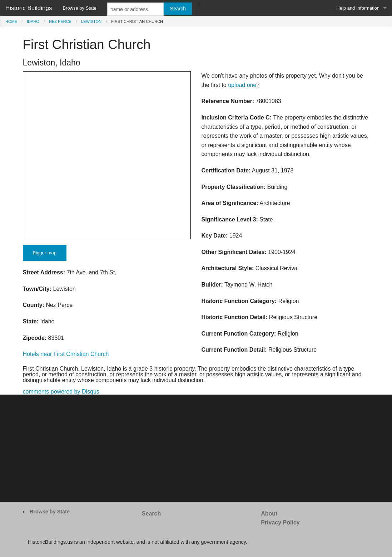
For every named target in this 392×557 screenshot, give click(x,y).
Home (11, 21)
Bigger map (45, 253)
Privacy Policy (280, 522)
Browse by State (80, 8)
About (269, 514)
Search (151, 514)
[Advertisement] (196, 448)
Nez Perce (60, 21)
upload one (242, 85)
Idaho (33, 21)
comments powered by (61, 392)
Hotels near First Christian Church (66, 354)
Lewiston (91, 21)
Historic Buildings (29, 8)
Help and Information (358, 8)
